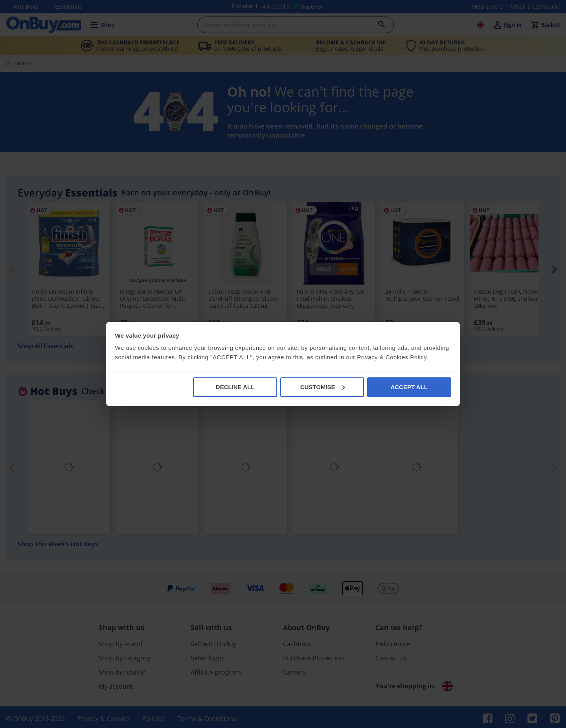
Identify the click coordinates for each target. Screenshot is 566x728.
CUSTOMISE (323, 387)
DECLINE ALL (235, 387)
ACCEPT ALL (409, 387)
